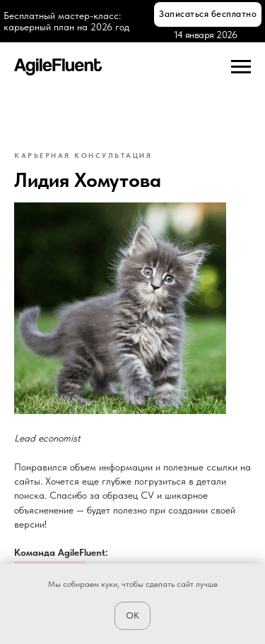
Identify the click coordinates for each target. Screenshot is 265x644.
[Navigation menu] (241, 67)
